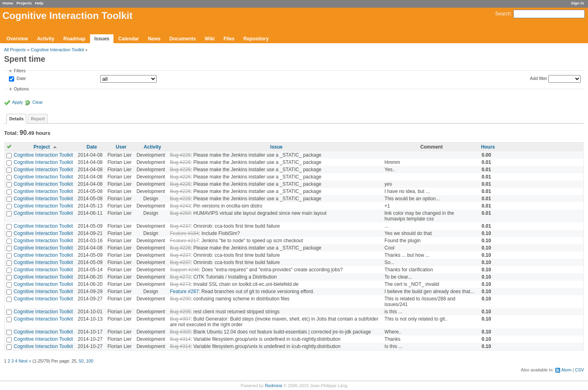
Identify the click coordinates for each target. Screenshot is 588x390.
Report (38, 119)
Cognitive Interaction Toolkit (57, 50)
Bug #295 (180, 312)
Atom (566, 370)
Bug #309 (180, 332)
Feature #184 (184, 233)
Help (39, 3)
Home (8, 3)
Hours (488, 147)
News (154, 39)
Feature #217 (184, 241)
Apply (18, 102)
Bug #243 (180, 206)
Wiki (210, 39)
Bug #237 (180, 226)
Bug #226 (180, 155)
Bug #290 (180, 299)
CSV (580, 370)
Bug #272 (180, 277)
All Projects (15, 50)
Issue (276, 147)
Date (21, 79)
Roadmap (75, 39)
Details (16, 119)
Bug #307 (180, 319)
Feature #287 (184, 291)
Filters (20, 71)
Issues (102, 39)
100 (90, 361)
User (121, 147)
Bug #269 (180, 213)
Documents (183, 39)
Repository (256, 39)
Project (42, 147)
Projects (24, 3)
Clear (38, 102)
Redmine (274, 386)
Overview (17, 39)
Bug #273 (180, 284)
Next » (25, 361)
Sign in (577, 3)
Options (21, 89)
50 (81, 361)
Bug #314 (180, 339)
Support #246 (185, 270)
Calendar (129, 39)
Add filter (539, 78)
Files (229, 39)
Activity (45, 39)
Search (503, 14)
